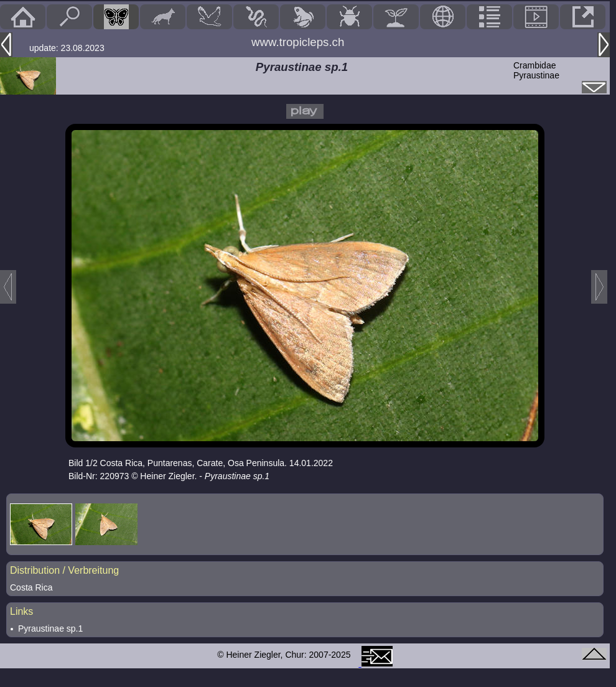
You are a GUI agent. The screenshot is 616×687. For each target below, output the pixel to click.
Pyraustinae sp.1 (50, 629)
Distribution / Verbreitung (64, 570)
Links (21, 611)
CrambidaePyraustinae (536, 70)
